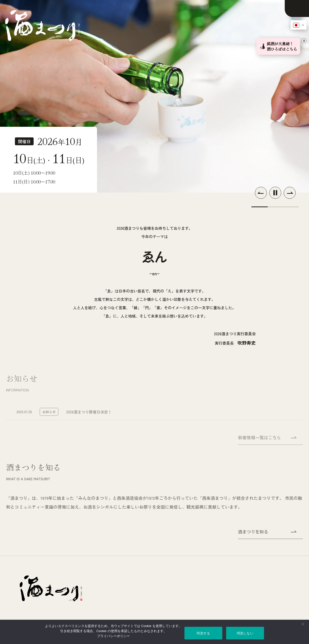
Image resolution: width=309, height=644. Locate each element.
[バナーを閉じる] (305, 41)
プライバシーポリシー (113, 636)
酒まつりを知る (267, 534)
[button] (261, 193)
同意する (203, 633)
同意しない (245, 633)
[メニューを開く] (297, 8)
